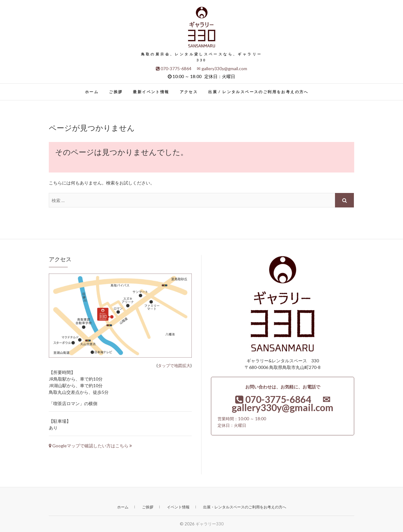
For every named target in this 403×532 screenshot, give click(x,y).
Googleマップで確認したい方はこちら (90, 446)
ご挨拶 (116, 92)
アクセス (189, 92)
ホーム (92, 92)
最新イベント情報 (151, 92)
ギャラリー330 (210, 524)
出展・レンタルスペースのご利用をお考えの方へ (245, 507)
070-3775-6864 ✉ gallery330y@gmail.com (201, 68)
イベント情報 (178, 507)
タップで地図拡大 (174, 365)
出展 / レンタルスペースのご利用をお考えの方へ (258, 92)
